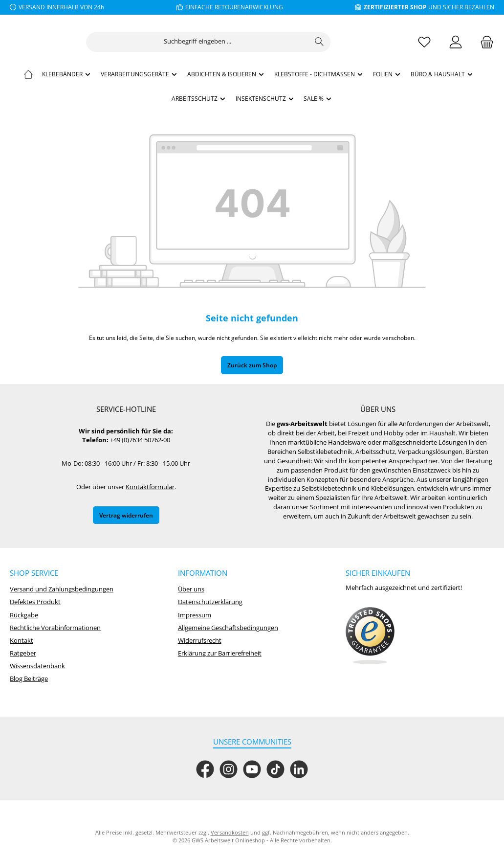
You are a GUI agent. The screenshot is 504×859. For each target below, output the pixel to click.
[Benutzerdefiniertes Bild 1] (370, 636)
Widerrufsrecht (200, 641)
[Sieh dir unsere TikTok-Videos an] (275, 769)
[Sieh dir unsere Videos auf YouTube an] (252, 769)
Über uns (191, 589)
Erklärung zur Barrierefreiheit (220, 653)
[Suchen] (373, 42)
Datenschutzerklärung (210, 602)
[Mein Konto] (456, 42)
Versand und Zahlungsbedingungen (62, 589)
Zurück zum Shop (252, 365)
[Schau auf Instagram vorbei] (229, 769)
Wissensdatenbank (37, 666)
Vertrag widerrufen (126, 515)
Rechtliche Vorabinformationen (55, 628)
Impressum (195, 615)
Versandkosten (230, 832)
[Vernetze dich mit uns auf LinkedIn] (299, 769)
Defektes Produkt (35, 602)
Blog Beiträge (29, 679)
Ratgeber (23, 653)
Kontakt (22, 641)
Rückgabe (24, 615)
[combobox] (251, 42)
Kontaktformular (150, 487)
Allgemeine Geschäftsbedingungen (228, 628)
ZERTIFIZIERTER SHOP (395, 7)
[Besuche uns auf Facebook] (205, 769)
